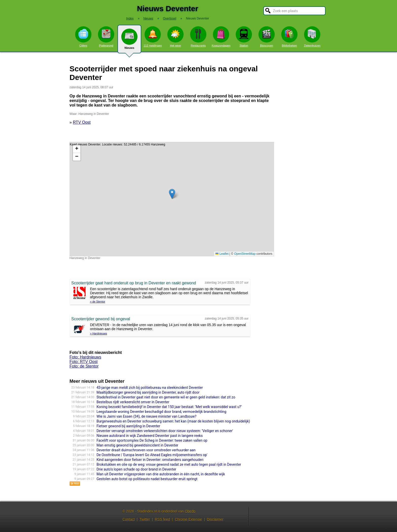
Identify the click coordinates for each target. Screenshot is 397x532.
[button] (172, 194)
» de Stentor (98, 302)
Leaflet (222, 254)
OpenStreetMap (245, 254)
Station (244, 37)
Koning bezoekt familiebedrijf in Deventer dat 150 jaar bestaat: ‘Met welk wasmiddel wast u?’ (169, 407)
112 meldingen (153, 37)
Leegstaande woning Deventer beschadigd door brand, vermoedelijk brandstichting (161, 412)
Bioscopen (267, 37)
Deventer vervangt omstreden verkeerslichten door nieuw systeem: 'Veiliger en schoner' (165, 431)
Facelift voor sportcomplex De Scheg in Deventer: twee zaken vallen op (152, 440)
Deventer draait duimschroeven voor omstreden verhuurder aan (146, 450)
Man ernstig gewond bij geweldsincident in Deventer (137, 445)
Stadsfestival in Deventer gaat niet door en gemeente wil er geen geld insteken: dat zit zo (166, 397)
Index (130, 18)
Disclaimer (215, 519)
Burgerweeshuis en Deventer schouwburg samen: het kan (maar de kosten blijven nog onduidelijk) (173, 421)
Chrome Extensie (188, 519)
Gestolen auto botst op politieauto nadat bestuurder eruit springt (147, 479)
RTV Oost (82, 122)
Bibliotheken (289, 37)
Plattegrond (106, 37)
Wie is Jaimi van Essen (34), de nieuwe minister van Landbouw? (146, 416)
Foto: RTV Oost (84, 362)
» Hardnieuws (99, 333)
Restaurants (198, 37)
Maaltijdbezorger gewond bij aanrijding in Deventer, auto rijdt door (148, 392)
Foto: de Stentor (84, 366)
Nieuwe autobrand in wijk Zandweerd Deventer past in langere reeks (150, 436)
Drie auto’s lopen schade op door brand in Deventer (136, 469)
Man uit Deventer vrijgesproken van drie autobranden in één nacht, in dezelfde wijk (161, 474)
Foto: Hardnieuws (85, 357)
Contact (129, 519)
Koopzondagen (221, 37)
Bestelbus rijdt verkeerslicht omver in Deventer (133, 402)
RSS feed (162, 519)
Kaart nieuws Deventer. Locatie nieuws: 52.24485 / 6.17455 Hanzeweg (171, 199)
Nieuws (129, 41)
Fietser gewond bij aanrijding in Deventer (128, 426)
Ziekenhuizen (312, 37)
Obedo (190, 511)
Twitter (145, 519)
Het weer (175, 37)
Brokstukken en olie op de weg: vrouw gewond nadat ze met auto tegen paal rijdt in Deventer (169, 464)
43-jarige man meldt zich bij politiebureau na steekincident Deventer (150, 388)
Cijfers (83, 37)
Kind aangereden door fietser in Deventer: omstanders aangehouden (150, 460)
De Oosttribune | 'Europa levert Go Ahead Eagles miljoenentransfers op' (152, 455)
